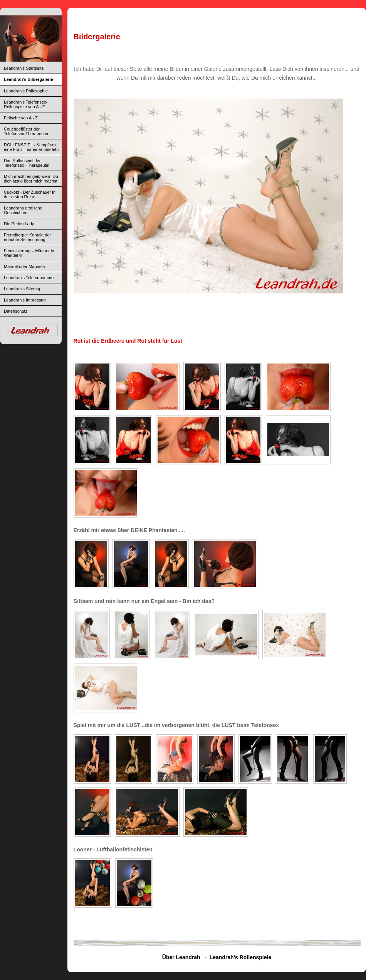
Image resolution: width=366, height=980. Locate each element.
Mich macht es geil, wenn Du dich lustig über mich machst (31, 179)
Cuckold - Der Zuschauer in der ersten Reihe (30, 194)
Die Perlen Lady (19, 224)
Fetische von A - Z (21, 118)
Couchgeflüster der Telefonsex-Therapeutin (26, 131)
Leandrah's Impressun (25, 300)
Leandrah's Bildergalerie (29, 79)
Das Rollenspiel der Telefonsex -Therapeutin (27, 163)
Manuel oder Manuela (24, 266)
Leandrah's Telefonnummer (29, 278)
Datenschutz (16, 311)
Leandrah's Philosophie (26, 91)
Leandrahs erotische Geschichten (23, 210)
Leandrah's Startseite (24, 68)
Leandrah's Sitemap (23, 289)
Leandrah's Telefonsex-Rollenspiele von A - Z (26, 104)
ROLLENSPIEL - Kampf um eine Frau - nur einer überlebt (31, 147)
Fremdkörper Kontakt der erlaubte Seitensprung (27, 237)
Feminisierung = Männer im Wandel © (30, 253)
